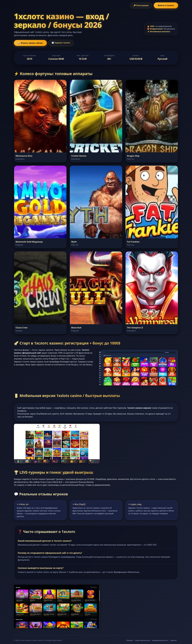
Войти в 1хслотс (166, 5)
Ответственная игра (142, 640)
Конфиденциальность (160, 640)
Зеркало (173, 640)
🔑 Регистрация (141, 5)
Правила (130, 640)
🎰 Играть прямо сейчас (30, 43)
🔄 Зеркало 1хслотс (61, 43)
